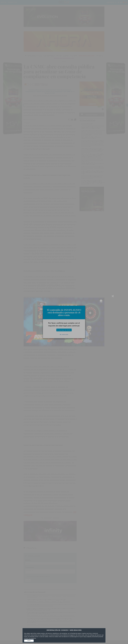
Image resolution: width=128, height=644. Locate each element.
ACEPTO (29, 641)
